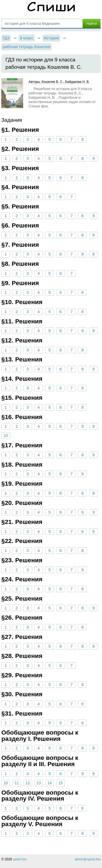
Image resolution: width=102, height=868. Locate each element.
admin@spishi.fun (88, 859)
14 (50, 783)
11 (17, 783)
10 (6, 436)
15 (61, 783)
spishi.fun (20, 859)
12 (28, 783)
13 (39, 783)
